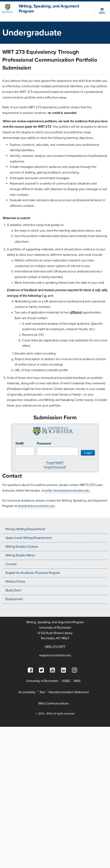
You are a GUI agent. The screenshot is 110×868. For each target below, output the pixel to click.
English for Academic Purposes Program (33, 573)
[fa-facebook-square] (31, 670)
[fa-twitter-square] (42, 670)
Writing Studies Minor (20, 555)
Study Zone (13, 590)
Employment (14, 599)
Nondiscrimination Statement (69, 692)
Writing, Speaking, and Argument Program (49, 9)
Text (42, 692)
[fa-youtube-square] (53, 670)
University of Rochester (42, 681)
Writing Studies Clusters (22, 547)
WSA (77, 681)
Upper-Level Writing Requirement (29, 538)
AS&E (66, 681)
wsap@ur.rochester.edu (55, 655)
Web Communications (53, 703)
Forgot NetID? (55, 463)
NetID (20, 443)
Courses (11, 564)
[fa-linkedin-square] (64, 670)
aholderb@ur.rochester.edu (36, 506)
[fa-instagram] (75, 670)
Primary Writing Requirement (25, 529)
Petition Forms (15, 582)
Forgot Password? (55, 467)
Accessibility (27, 692)
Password (44, 443)
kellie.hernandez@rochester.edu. (67, 491)
